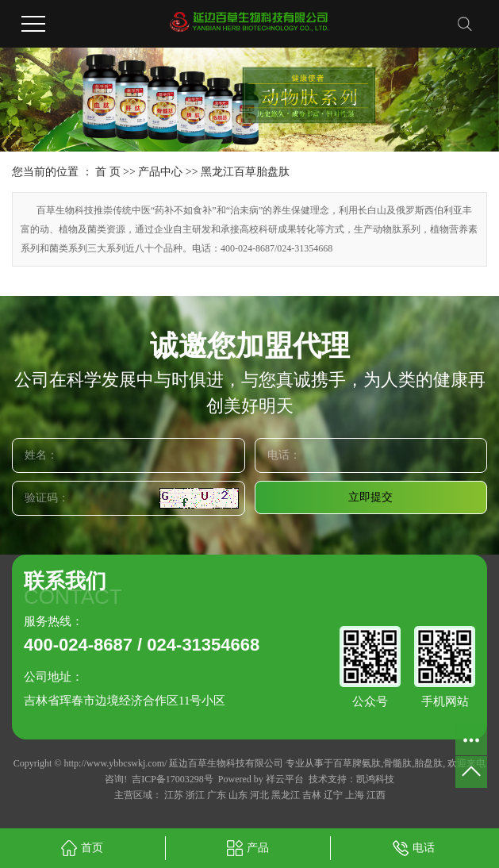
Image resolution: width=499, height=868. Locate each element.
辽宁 (333, 795)
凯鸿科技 (375, 779)
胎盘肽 (428, 763)
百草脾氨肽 (357, 763)
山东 (238, 795)
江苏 (174, 795)
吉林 (312, 795)
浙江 (195, 795)
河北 (259, 795)
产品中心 (160, 172)
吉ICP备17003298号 (173, 779)
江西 (376, 795)
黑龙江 (286, 795)
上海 (355, 795)
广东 (217, 795)
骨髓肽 (397, 763)
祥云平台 (285, 779)
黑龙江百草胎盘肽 (245, 172)
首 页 (108, 172)
